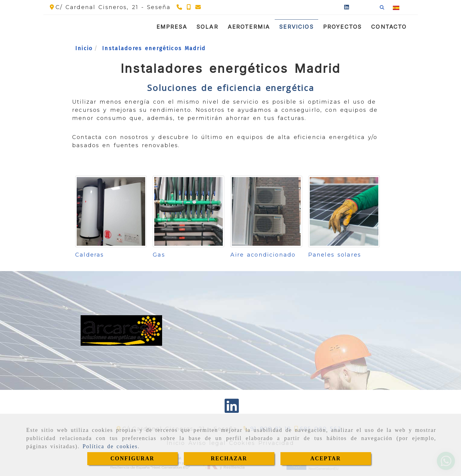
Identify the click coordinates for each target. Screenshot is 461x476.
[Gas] (189, 211)
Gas (159, 255)
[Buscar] (382, 7)
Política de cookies (110, 446)
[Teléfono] (180, 7)
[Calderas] (111, 211)
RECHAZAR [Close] (229, 458)
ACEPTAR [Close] (326, 458)
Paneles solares (335, 255)
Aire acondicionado (263, 255)
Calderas (90, 255)
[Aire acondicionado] (266, 211)
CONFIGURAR (133, 458)
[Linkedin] (347, 7)
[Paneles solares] (344, 211)
